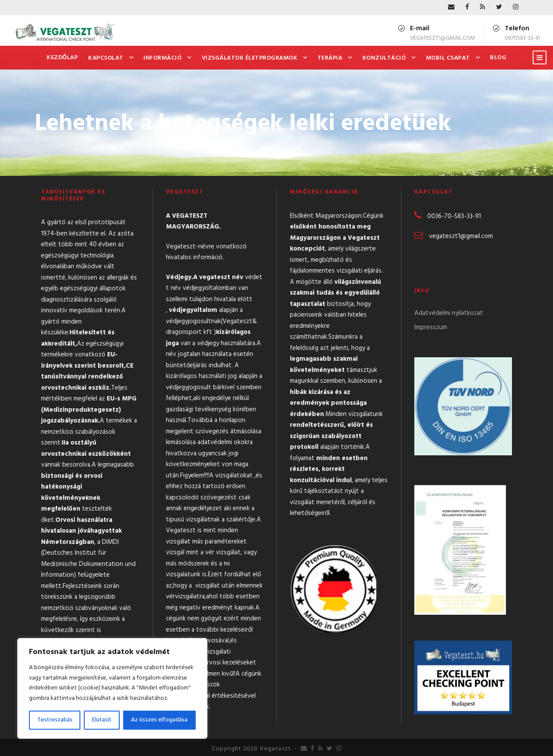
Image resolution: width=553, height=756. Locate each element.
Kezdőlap (62, 58)
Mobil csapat (448, 58)
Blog (498, 58)
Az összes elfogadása (159, 720)
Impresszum (431, 327)
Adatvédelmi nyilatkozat (449, 313)
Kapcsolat (106, 58)
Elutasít (102, 720)
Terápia (330, 58)
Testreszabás (55, 720)
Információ (162, 58)
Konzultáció (384, 58)
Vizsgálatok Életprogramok (250, 58)
